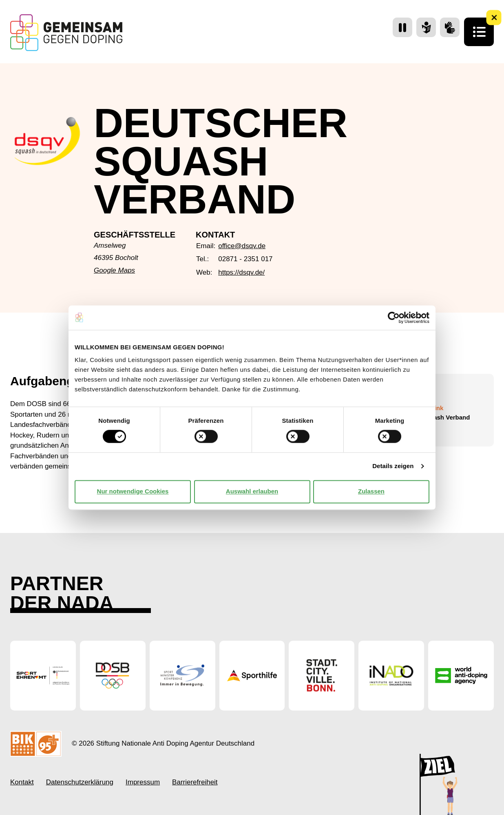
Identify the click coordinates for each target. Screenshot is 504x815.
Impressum (143, 782)
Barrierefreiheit (195, 782)
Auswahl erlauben (252, 492)
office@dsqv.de (242, 246)
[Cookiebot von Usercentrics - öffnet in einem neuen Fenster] (394, 318)
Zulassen (371, 492)
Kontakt (22, 782)
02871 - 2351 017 (245, 259)
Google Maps (114, 270)
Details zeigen (393, 466)
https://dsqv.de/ (241, 272)
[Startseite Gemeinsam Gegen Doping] (66, 33)
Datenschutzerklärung (80, 782)
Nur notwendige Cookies (133, 492)
